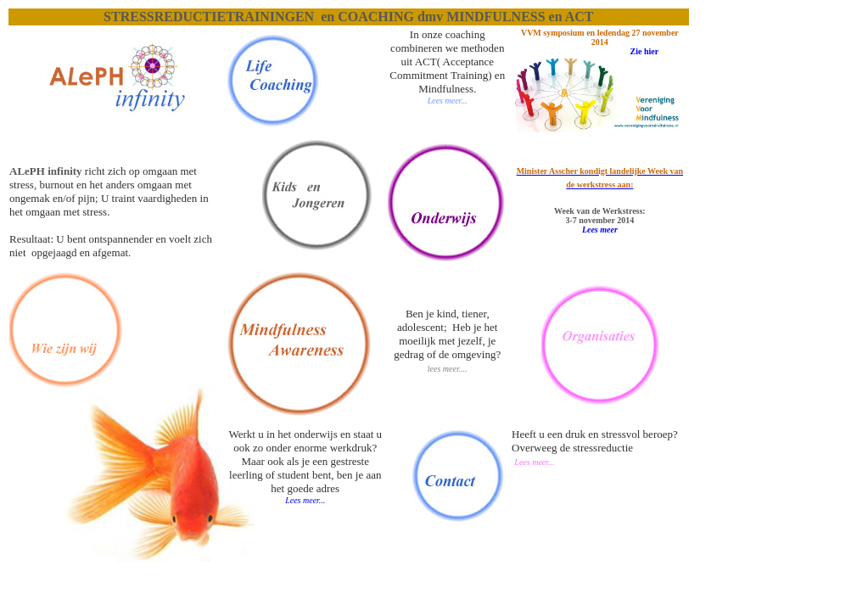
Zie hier (645, 51)
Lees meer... (305, 500)
